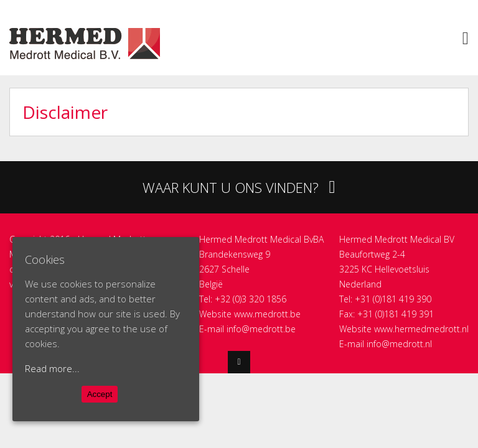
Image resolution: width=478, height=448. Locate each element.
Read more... (52, 368)
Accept (100, 394)
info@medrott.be (261, 329)
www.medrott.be (267, 314)
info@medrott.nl (399, 344)
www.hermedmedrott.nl (421, 329)
